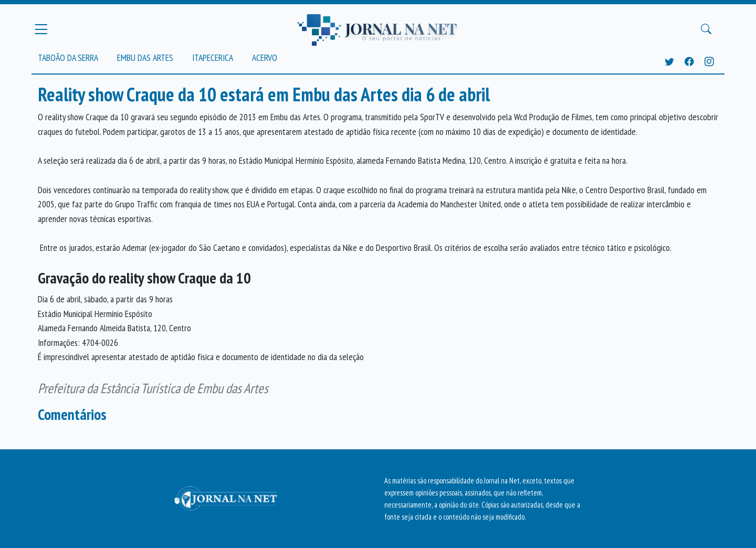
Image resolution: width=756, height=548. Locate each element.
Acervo (265, 57)
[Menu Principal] (41, 29)
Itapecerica (213, 57)
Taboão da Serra (68, 57)
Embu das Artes (145, 57)
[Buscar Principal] (706, 29)
